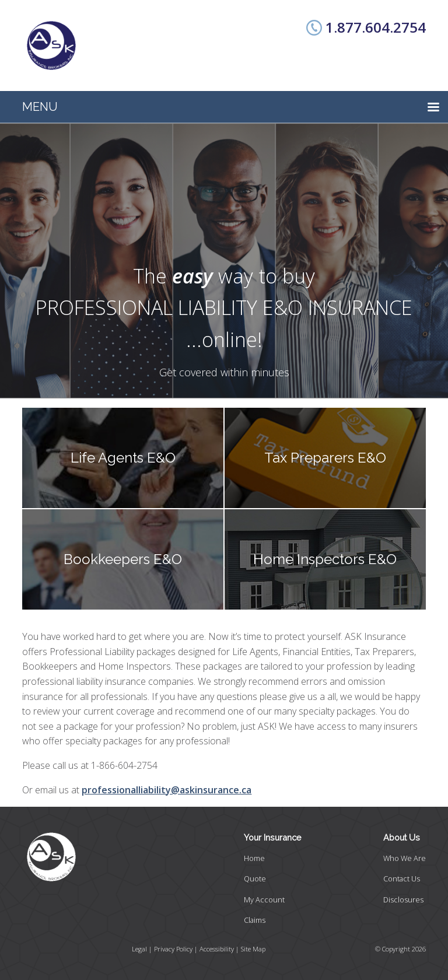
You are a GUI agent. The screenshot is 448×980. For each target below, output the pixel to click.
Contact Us (402, 878)
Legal (139, 949)
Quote (255, 878)
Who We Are (405, 858)
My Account (264, 900)
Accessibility (217, 949)
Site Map (253, 949)
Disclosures (403, 900)
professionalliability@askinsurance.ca (167, 790)
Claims (255, 920)
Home (254, 858)
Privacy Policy (173, 949)
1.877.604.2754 (376, 27)
